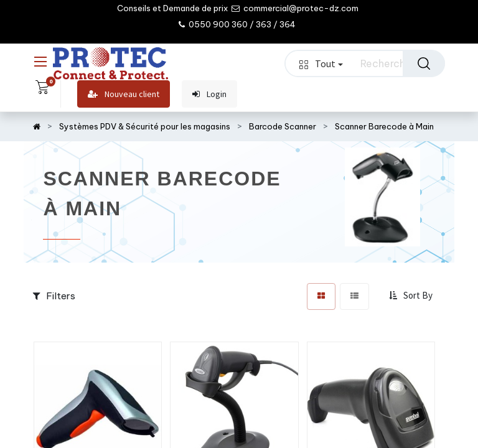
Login (209, 94)
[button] (412, 296)
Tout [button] (321, 63)
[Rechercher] (424, 63)
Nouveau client (124, 94)
